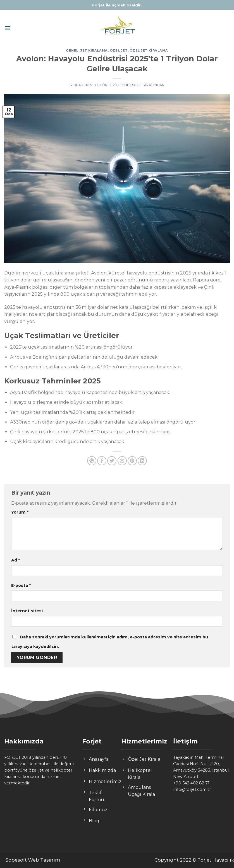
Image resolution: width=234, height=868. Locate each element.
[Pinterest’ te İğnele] (132, 461)
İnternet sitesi (27, 611)
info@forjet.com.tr (192, 789)
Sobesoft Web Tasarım (33, 860)
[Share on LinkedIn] (142, 461)
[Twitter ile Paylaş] (112, 461)
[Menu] (8, 28)
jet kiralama (94, 50)
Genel (72, 50)
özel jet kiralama (149, 50)
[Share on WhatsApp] (92, 461)
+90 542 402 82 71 (191, 783)
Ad (15, 560)
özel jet (119, 50)
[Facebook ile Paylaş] (102, 461)
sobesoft (132, 85)
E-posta (21, 585)
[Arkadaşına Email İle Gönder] (122, 461)
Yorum (20, 512)
